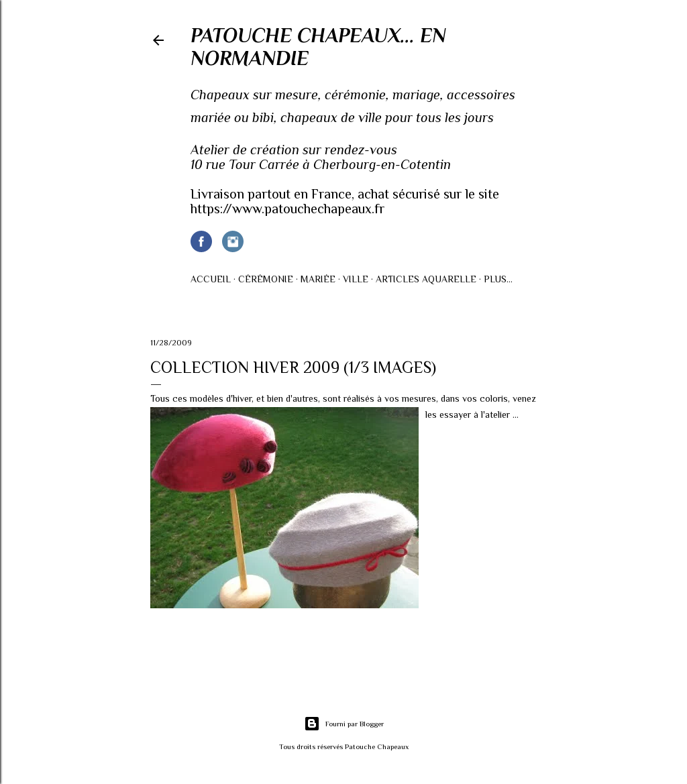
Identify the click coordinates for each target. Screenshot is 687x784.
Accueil (211, 279)
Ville (356, 279)
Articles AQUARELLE (426, 279)
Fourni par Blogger (344, 724)
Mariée (318, 279)
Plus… (498, 279)
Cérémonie (266, 279)
